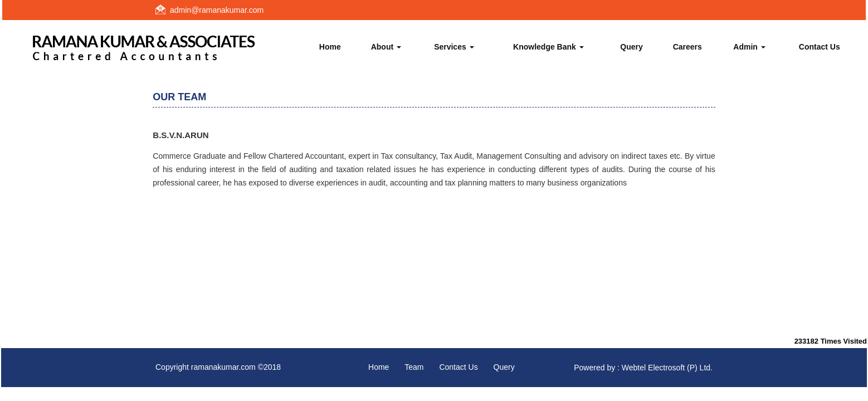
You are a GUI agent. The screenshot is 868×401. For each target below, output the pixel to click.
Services (454, 47)
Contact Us (820, 47)
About (386, 47)
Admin (749, 47)
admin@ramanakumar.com (217, 10)
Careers (687, 47)
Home (330, 47)
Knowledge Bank (548, 47)
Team (414, 367)
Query (631, 47)
